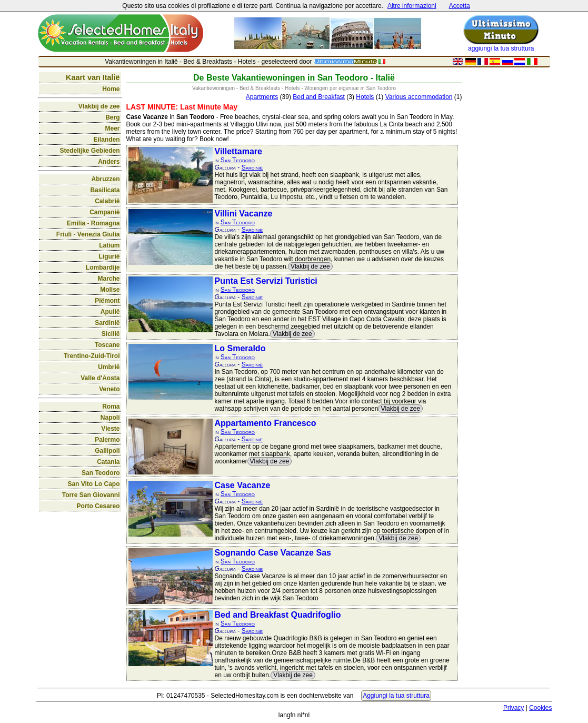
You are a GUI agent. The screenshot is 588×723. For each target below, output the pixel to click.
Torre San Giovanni (91, 495)
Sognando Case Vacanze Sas (273, 553)
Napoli (110, 418)
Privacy (514, 708)
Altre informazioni (412, 6)
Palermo (107, 440)
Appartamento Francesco (266, 423)
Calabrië (107, 201)
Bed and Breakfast (319, 97)
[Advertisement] (509, 229)
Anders (109, 162)
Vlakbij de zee (99, 106)
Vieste (110, 429)
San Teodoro (101, 473)
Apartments (262, 97)
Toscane (107, 345)
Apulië (110, 312)
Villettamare (238, 151)
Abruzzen (106, 179)
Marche (108, 279)
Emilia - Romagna (93, 223)
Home (111, 89)
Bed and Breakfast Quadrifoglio (278, 615)
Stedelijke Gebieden (89, 151)
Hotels (365, 97)
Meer (112, 128)
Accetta (460, 6)
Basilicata (105, 190)
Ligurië (109, 256)
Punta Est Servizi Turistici (266, 281)
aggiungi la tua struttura (501, 48)
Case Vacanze (243, 485)
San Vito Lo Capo (93, 484)
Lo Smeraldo (240, 348)
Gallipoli (107, 451)
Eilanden (106, 140)
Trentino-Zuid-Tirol (92, 356)
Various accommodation (419, 97)
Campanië (104, 212)
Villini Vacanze (244, 214)
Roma (111, 407)
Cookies (540, 708)
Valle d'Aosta (100, 378)
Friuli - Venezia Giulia (88, 234)
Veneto (109, 389)
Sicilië (111, 334)
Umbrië (109, 367)
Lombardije (103, 268)
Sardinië (107, 323)
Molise (110, 290)
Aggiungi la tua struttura (396, 696)
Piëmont (107, 301)
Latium (109, 245)
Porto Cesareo (98, 506)
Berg (112, 117)
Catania (108, 462)
